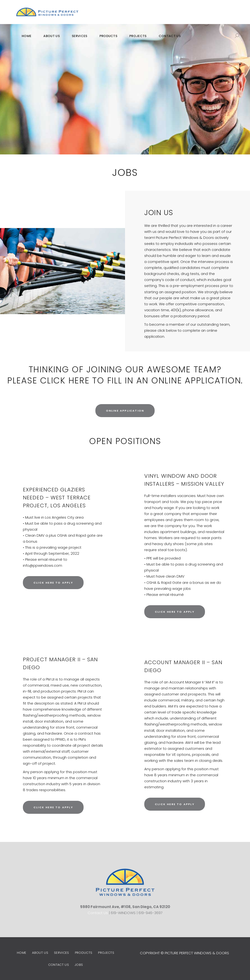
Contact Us (98, 913)
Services (62, 953)
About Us (40, 953)
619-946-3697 (151, 913)
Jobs (79, 965)
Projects (106, 953)
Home (22, 953)
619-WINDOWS (123, 913)
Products (84, 953)
